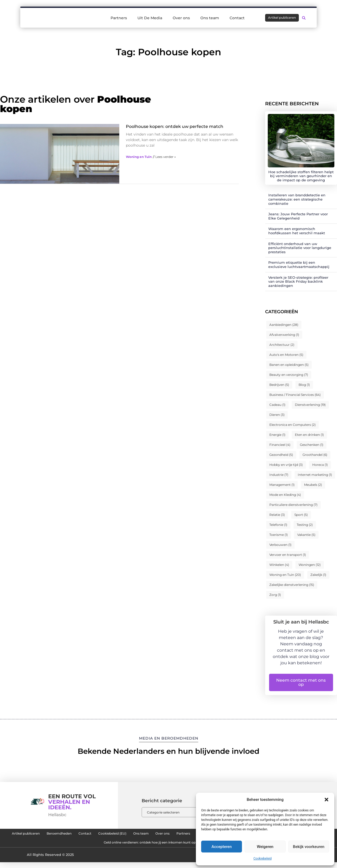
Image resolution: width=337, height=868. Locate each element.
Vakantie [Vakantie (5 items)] (306, 535)
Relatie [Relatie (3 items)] (277, 515)
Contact (237, 16)
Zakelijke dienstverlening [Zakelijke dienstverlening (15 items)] (292, 585)
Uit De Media (150, 16)
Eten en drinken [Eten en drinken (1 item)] (309, 435)
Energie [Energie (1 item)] (277, 435)
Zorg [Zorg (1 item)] (275, 595)
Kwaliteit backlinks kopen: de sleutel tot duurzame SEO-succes (83, 847)
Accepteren (222, 847)
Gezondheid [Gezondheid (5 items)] (281, 455)
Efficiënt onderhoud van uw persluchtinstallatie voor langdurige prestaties (300, 248)
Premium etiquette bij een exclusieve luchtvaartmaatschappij (299, 265)
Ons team (210, 16)
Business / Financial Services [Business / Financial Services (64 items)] (295, 395)
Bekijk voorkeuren (309, 847)
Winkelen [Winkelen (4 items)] (279, 565)
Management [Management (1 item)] (282, 485)
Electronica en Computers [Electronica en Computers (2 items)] (293, 425)
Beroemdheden (95, 835)
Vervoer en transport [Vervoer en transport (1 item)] (288, 555)
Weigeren (265, 847)
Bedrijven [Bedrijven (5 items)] (279, 385)
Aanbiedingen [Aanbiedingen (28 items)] (284, 325)
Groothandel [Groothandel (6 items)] (315, 455)
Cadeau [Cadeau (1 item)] (277, 405)
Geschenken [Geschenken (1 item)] (312, 445)
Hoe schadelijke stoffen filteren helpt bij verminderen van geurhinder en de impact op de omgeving (301, 176)
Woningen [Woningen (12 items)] (310, 565)
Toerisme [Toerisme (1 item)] (279, 535)
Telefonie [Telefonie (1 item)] (278, 525)
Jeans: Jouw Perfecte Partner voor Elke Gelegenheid (298, 216)
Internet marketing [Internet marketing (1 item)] (315, 475)
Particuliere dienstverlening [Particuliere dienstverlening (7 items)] (293, 505)
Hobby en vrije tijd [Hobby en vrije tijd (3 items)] (286, 465)
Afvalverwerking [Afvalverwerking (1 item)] (284, 335)
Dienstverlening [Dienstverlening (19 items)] (310, 405)
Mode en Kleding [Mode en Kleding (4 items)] (285, 495)
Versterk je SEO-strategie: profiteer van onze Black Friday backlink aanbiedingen (298, 281)
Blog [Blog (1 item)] (304, 385)
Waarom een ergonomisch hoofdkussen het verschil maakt (297, 231)
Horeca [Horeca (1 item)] (320, 465)
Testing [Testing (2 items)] (305, 525)
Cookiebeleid (263, 859)
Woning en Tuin (139, 157)
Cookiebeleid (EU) (163, 835)
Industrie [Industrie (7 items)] (279, 475)
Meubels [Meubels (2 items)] (313, 485)
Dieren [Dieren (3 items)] (277, 415)
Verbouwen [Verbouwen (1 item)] (280, 545)
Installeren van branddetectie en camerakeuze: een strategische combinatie (297, 199)
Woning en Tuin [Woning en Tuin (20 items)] (285, 575)
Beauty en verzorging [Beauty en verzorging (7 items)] (289, 375)
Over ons (181, 16)
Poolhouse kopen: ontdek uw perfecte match (175, 126)
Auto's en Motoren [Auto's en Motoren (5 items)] (286, 355)
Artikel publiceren (52, 835)
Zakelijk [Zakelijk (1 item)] (318, 575)
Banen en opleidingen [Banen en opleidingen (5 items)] (289, 365)
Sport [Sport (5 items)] (301, 515)
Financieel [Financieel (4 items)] (280, 445)
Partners (119, 16)
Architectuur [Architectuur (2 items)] (282, 345)
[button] (326, 800)
